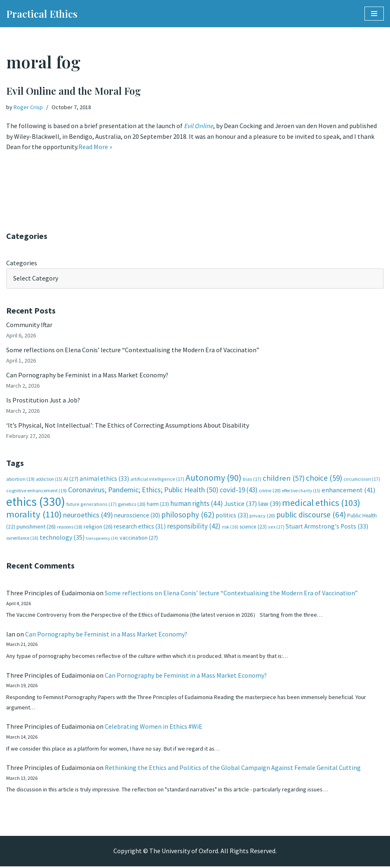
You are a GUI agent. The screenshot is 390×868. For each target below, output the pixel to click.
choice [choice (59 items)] (324, 478)
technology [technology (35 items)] (62, 538)
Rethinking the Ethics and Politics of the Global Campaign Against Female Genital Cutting (233, 769)
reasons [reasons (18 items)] (70, 528)
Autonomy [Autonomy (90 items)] (214, 478)
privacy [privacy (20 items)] (262, 516)
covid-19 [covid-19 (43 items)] (239, 491)
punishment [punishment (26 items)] (36, 527)
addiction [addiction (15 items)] (49, 480)
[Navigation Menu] (374, 14)
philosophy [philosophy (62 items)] (188, 515)
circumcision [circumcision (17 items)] (362, 479)
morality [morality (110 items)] (34, 515)
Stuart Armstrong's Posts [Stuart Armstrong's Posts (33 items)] (327, 527)
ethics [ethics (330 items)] (36, 502)
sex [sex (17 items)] (276, 528)
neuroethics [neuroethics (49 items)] (88, 516)
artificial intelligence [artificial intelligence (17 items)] (157, 479)
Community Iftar (29, 325)
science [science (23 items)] (253, 528)
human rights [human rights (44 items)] (197, 504)
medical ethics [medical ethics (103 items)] (321, 503)
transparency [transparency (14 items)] (102, 539)
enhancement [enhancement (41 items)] (349, 491)
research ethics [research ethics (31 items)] (140, 527)
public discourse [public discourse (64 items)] (311, 515)
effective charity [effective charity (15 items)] (301, 491)
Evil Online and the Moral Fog (74, 91)
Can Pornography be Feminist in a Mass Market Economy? (87, 375)
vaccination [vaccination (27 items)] (139, 538)
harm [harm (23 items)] (158, 504)
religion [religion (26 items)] (98, 527)
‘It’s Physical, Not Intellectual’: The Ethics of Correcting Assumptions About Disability (128, 426)
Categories (22, 263)
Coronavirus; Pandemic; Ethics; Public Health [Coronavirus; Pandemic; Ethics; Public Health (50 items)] (143, 490)
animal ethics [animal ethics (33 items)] (104, 479)
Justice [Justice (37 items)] (241, 504)
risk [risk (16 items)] (230, 528)
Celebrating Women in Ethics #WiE (154, 728)
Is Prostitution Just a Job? (44, 400)
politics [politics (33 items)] (232, 516)
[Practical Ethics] (42, 14)
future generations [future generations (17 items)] (92, 504)
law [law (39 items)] (269, 504)
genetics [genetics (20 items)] (132, 504)
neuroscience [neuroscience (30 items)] (137, 516)
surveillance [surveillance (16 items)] (22, 539)
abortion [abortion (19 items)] (20, 479)
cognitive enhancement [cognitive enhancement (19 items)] (36, 491)
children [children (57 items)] (284, 478)
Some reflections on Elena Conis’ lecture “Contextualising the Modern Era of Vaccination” (133, 350)
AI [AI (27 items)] (71, 479)
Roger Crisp (28, 107)
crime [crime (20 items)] (270, 491)
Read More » (95, 147)
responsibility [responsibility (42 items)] (194, 527)
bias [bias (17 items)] (252, 479)
